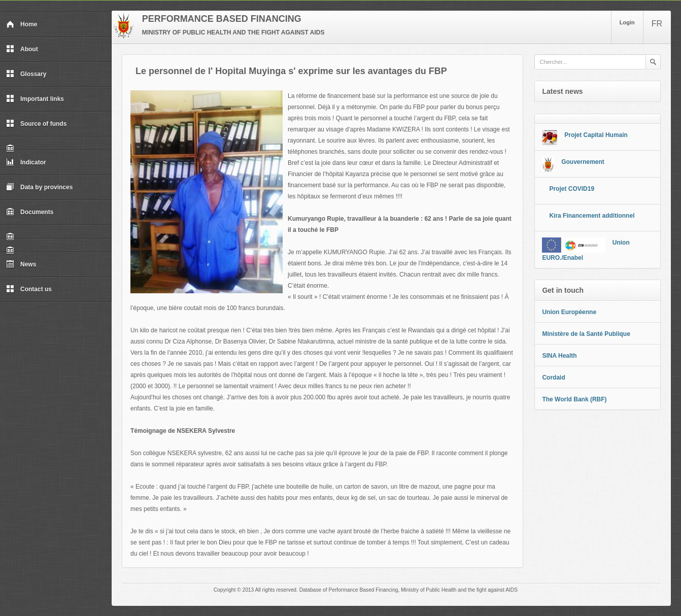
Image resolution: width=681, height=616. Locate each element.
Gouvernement (583, 162)
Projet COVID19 (572, 189)
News (21, 264)
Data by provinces (39, 187)
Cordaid (553, 378)
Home (22, 24)
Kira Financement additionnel (592, 216)
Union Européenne (569, 312)
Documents (30, 212)
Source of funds (36, 124)
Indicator (26, 162)
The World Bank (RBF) (574, 399)
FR (657, 24)
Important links (35, 99)
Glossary (26, 74)
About (22, 49)
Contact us (29, 289)
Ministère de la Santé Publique (586, 334)
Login (627, 22)
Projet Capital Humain (596, 135)
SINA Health (559, 356)
